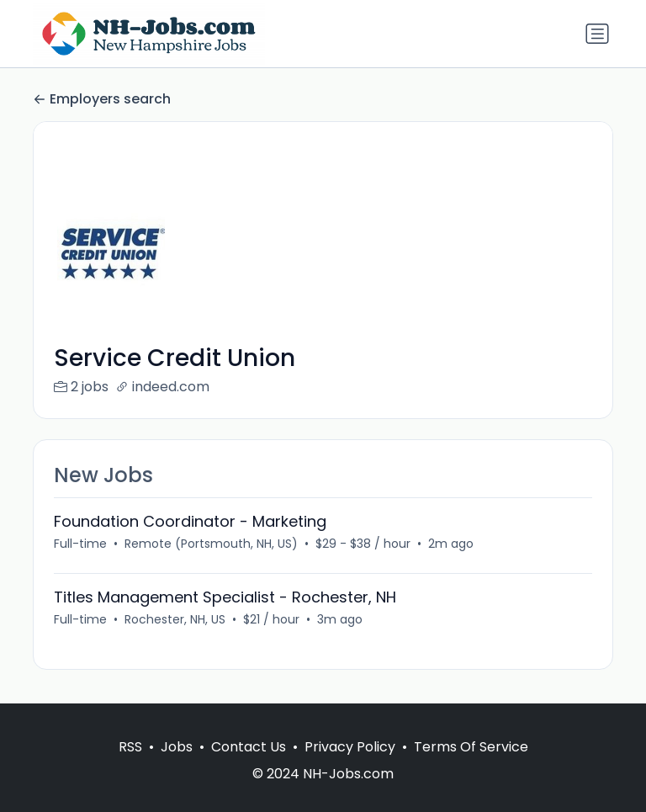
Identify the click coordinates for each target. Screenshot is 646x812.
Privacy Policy (350, 747)
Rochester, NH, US (175, 619)
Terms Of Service (471, 747)
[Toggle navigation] (597, 34)
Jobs (177, 747)
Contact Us (249, 747)
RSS (130, 747)
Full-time (80, 544)
